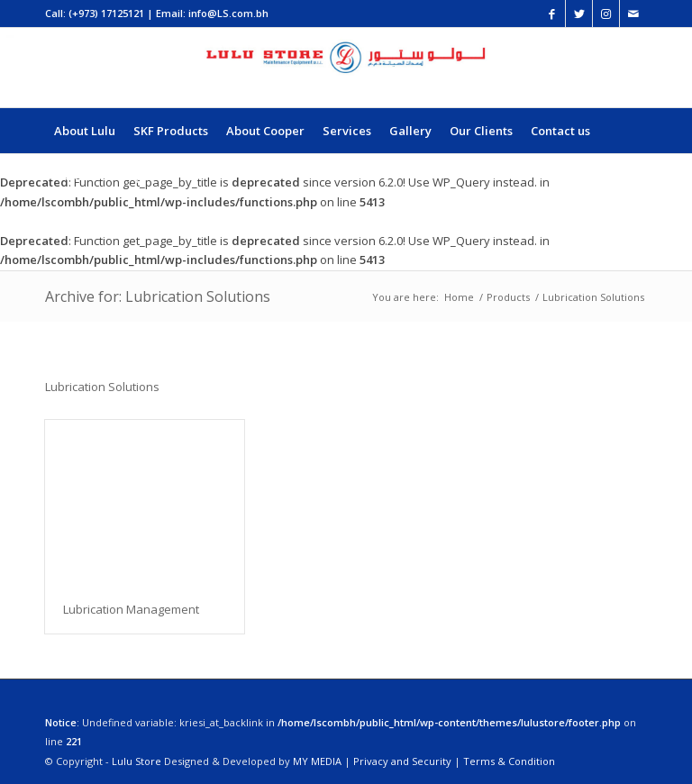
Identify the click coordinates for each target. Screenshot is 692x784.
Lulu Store (137, 761)
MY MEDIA (317, 761)
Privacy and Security (402, 761)
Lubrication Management (131, 609)
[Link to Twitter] (579, 14)
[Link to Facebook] (552, 14)
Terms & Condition (509, 761)
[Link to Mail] (633, 14)
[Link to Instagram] (606, 14)
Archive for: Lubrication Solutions (158, 296)
